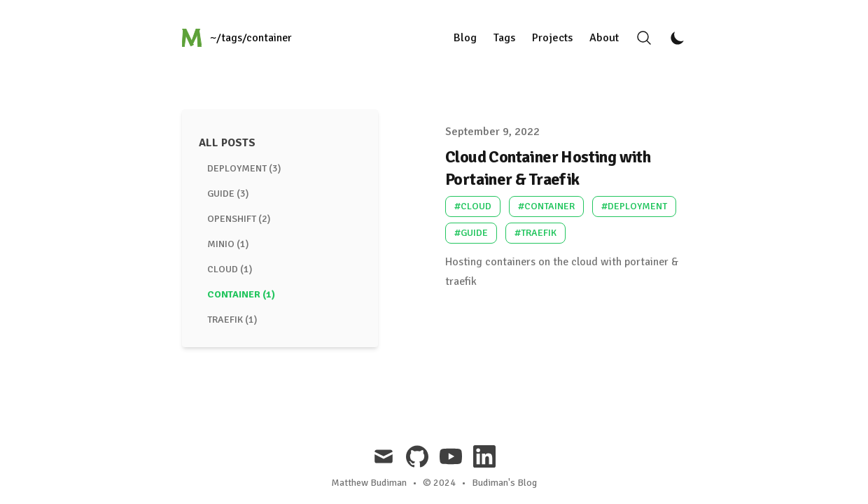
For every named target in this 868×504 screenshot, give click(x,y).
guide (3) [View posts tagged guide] (228, 194)
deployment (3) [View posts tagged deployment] (244, 168)
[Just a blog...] (238, 38)
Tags (504, 38)
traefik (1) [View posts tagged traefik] (232, 320)
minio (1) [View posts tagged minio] (228, 244)
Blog (465, 38)
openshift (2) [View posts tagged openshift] (239, 219)
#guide (471, 233)
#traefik (535, 233)
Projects (552, 38)
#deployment (634, 206)
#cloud (473, 206)
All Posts (227, 143)
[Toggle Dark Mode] (678, 38)
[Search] (644, 38)
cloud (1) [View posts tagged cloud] (230, 269)
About (604, 38)
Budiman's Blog (504, 483)
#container (546, 206)
